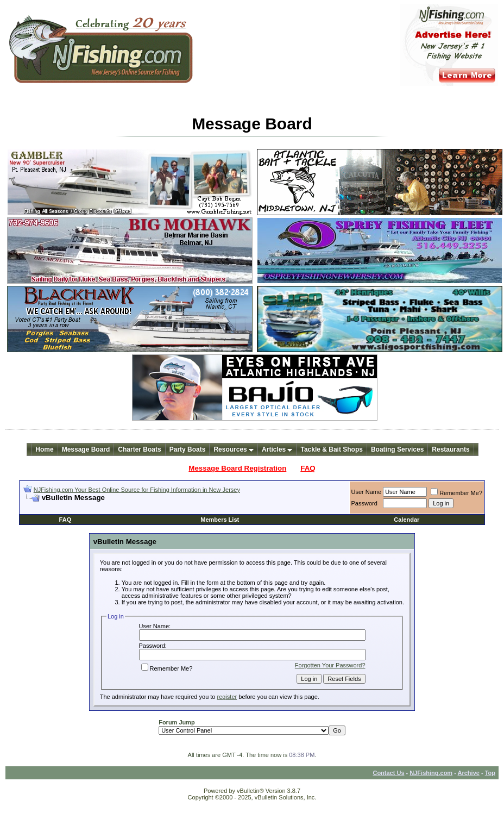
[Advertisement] (150, 506)
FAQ (308, 468)
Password (364, 503)
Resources (234, 449)
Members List (220, 520)
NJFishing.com (431, 773)
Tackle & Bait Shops (331, 449)
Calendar (407, 520)
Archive (469, 773)
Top (490, 773)
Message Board (86, 449)
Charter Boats (139, 449)
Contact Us (388, 773)
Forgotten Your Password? (330, 665)
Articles (277, 449)
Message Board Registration (237, 468)
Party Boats (188, 449)
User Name (367, 492)
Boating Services (397, 449)
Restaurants (451, 449)
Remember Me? (456, 493)
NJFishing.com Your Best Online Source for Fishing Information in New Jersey (137, 490)
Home (44, 449)
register (227, 697)
